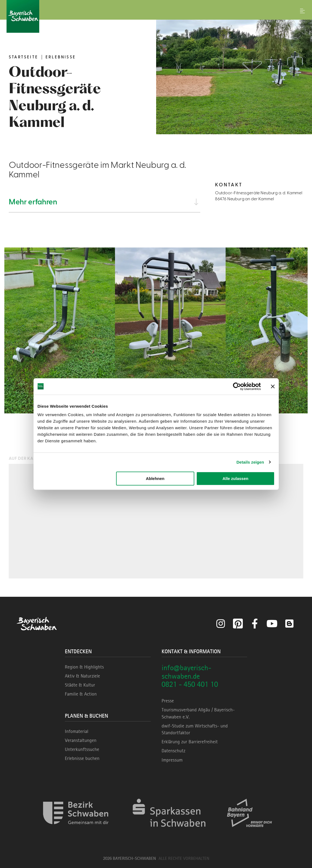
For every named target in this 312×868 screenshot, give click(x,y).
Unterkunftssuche (82, 749)
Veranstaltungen (81, 740)
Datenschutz (173, 751)
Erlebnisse (61, 57)
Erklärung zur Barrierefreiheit (190, 742)
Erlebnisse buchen (82, 758)
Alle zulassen (235, 478)
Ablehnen (155, 478)
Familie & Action (81, 694)
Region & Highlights (84, 667)
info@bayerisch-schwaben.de (186, 672)
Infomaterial (77, 731)
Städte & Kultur (80, 685)
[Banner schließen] (273, 386)
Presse (168, 701)
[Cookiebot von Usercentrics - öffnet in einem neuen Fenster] (237, 386)
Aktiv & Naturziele (82, 676)
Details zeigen (250, 462)
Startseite (23, 57)
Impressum (172, 760)
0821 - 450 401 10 (190, 684)
